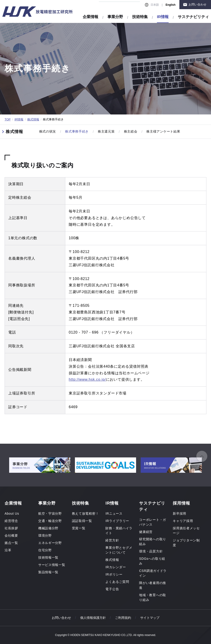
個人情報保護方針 (93, 618)
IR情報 (19, 119)
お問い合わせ (197, 4)
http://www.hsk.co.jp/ (87, 379)
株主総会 (131, 131)
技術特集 (140, 17)
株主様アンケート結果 (163, 131)
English (171, 5)
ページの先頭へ (202, 456)
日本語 (155, 5)
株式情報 (33, 119)
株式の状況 (48, 131)
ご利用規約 (123, 618)
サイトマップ (150, 618)
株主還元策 (106, 131)
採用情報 (181, 503)
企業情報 (90, 17)
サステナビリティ (193, 17)
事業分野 (115, 17)
